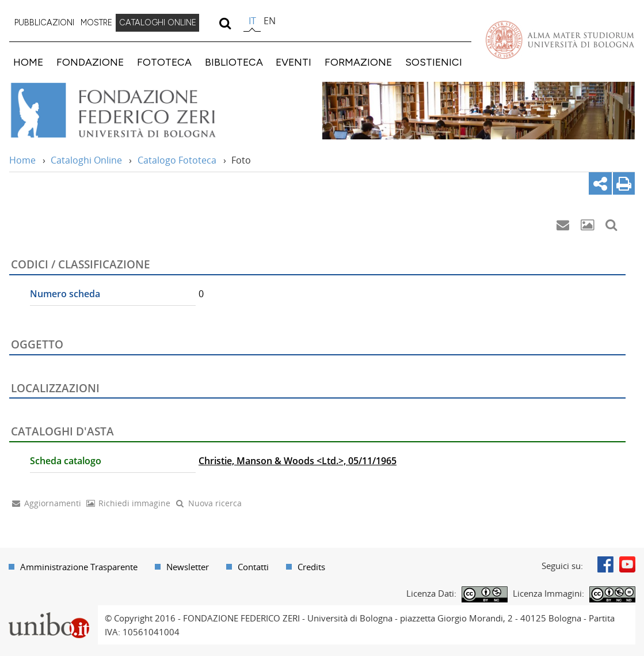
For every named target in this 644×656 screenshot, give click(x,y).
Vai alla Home (129, 111)
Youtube (627, 564)
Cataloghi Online (86, 160)
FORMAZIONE (358, 62)
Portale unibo (49, 612)
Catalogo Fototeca (177, 160)
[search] (225, 23)
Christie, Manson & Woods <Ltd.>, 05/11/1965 (298, 461)
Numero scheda (65, 294)
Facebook (605, 564)
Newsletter (188, 567)
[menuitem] (44, 23)
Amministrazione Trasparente (79, 567)
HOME (28, 62)
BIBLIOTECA (234, 62)
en (270, 21)
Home (22, 160)
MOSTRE (96, 22)
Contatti (253, 567)
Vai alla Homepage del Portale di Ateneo (560, 40)
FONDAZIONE (90, 62)
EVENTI (294, 62)
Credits (311, 567)
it (252, 21)
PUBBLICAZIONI (44, 22)
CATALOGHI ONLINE (158, 22)
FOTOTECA (164, 62)
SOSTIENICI (434, 62)
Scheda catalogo (66, 461)
